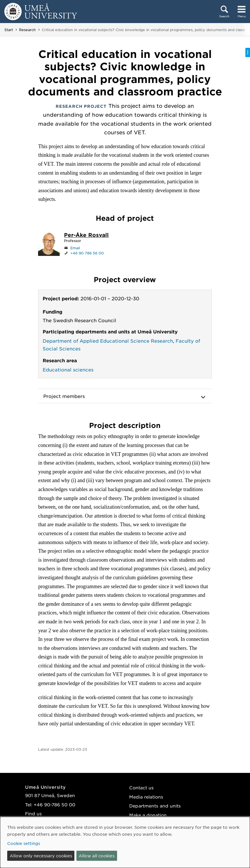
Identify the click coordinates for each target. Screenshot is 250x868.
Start (9, 30)
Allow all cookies (97, 856)
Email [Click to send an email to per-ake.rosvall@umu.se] (75, 248)
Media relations (146, 797)
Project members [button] (64, 396)
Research (27, 30)
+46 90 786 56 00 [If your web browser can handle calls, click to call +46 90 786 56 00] (87, 253)
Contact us (141, 787)
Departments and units (155, 806)
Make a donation (148, 815)
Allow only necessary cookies (41, 856)
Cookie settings (24, 843)
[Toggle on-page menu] (248, 52)
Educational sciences (68, 369)
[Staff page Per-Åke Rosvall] (86, 235)
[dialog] (125, 842)
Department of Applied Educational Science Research (108, 341)
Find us (33, 813)
